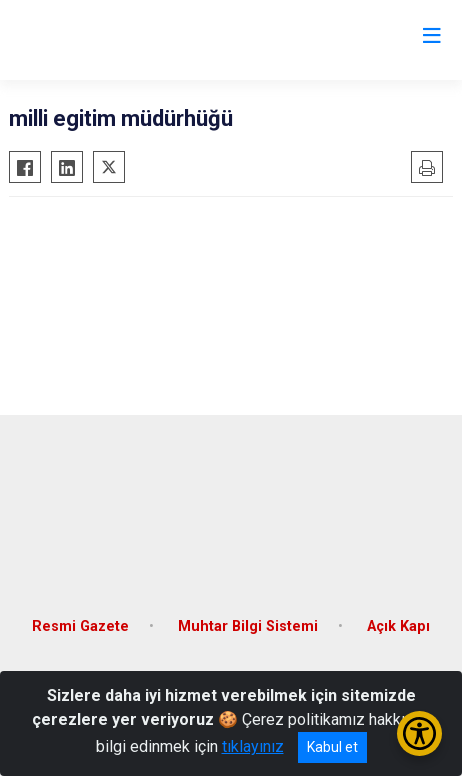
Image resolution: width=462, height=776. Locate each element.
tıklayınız (253, 746)
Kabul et (332, 747)
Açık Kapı (398, 626)
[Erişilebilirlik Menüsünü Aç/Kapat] (419, 733)
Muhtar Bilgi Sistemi (248, 626)
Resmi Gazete (80, 626)
